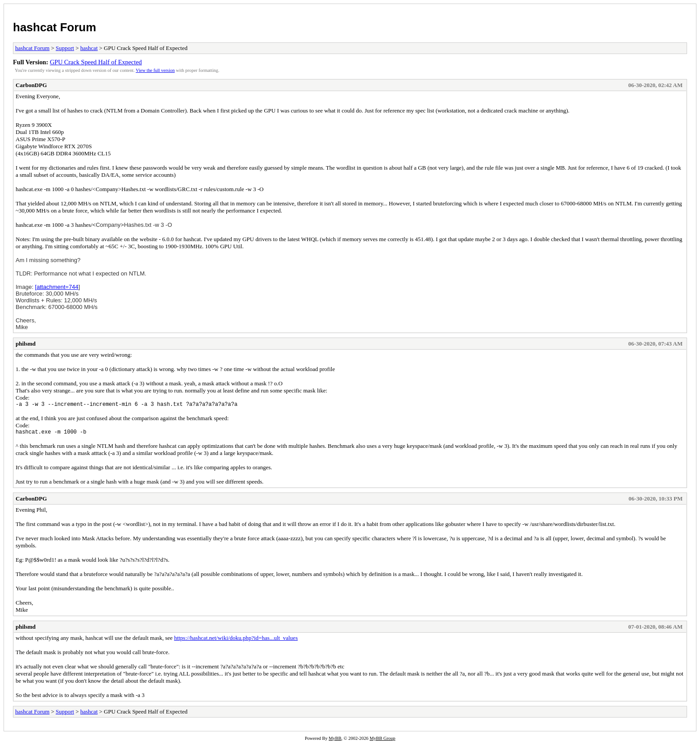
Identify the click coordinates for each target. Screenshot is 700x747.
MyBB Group (382, 741)
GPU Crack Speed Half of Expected (96, 62)
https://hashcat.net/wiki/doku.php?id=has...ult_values (236, 641)
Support (65, 48)
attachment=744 (58, 287)
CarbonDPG (31, 85)
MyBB (335, 741)
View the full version (155, 70)
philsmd (26, 344)
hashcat (89, 48)
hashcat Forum (54, 27)
